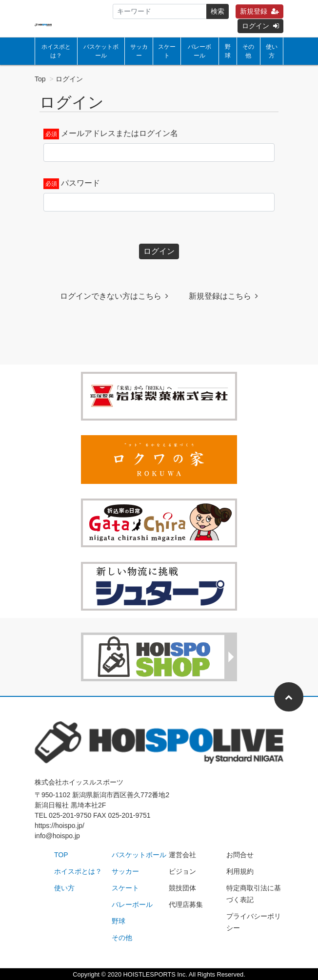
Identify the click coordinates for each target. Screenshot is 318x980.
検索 (218, 11)
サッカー (139, 51)
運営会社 (182, 855)
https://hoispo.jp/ (60, 826)
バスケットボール (101, 51)
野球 (228, 51)
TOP (61, 855)
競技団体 (182, 888)
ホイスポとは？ (56, 51)
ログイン (260, 26)
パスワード (80, 183)
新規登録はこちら (223, 296)
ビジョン (182, 871)
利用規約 (240, 871)
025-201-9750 (70, 815)
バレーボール (199, 51)
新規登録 (259, 11)
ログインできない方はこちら (114, 296)
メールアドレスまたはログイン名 (119, 133)
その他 (248, 51)
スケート (167, 51)
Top (40, 79)
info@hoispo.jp (57, 836)
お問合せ (240, 855)
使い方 (272, 51)
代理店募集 (186, 904)
